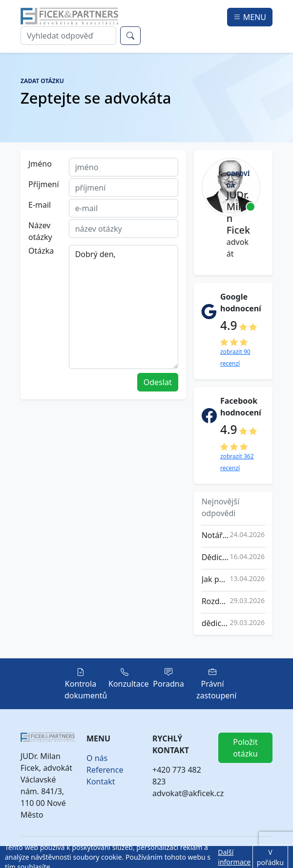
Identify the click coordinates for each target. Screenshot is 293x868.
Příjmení (44, 184)
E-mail (40, 205)
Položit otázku (245, 748)
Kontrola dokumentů (86, 684)
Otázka (41, 251)
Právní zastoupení (216, 684)
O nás (97, 758)
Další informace (234, 857)
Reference (105, 770)
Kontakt (101, 781)
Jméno (40, 164)
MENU (250, 17)
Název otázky (40, 231)
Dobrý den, (124, 307)
